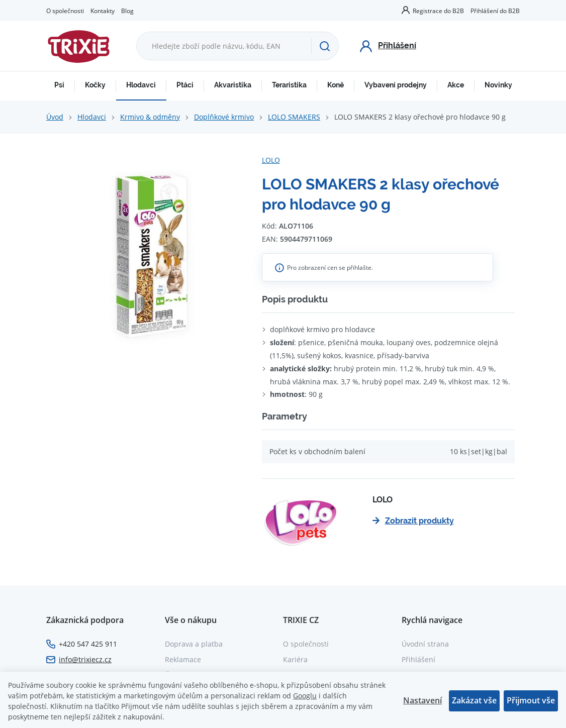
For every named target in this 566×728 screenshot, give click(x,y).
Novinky (498, 85)
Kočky (95, 85)
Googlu (305, 696)
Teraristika (289, 85)
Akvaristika (233, 85)
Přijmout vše (531, 700)
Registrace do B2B (438, 11)
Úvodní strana (425, 644)
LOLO (271, 160)
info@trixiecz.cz (85, 659)
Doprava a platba (194, 644)
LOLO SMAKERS (294, 117)
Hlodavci (141, 85)
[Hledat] (325, 46)
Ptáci (185, 85)
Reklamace (183, 659)
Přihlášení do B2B (495, 11)
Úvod (55, 117)
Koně (336, 85)
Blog (127, 11)
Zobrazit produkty (413, 521)
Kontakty (103, 11)
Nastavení (422, 700)
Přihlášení (418, 659)
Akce (456, 85)
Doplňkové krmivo (224, 117)
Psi (59, 85)
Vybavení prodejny (396, 85)
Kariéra (295, 659)
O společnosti (65, 11)
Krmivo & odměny (150, 117)
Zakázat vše (474, 700)
